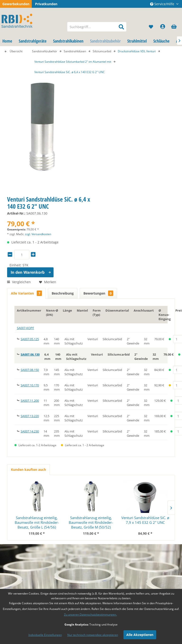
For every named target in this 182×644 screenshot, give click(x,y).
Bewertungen (98, 293)
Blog (94, 510)
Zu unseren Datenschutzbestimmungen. (90, 615)
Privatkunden (46, 4)
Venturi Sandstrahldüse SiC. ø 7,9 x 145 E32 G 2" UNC (145, 421)
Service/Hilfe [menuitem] (163, 4)
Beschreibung (63, 293)
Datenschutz (101, 527)
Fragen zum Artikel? (33, 343)
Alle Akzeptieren (140, 635)
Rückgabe (59, 532)
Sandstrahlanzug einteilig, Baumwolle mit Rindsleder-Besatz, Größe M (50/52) (91, 423)
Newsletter (100, 521)
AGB (94, 532)
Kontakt (57, 521)
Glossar (97, 516)
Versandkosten (63, 527)
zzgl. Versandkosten (38, 234)
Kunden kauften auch (28, 370)
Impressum (100, 538)
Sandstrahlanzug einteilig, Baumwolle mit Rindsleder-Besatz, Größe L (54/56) (37, 423)
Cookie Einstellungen (68, 510)
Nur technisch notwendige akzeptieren (93, 635)
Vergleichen (19, 282)
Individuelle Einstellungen (45, 635)
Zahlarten (59, 516)
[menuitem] (97, 27)
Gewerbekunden (16, 4)
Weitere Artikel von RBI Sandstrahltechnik (50, 348)
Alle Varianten (26, 293)
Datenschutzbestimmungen (153, 572)
